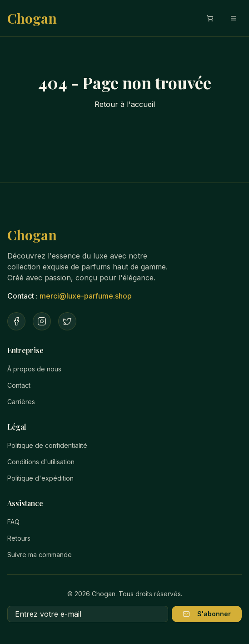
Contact (19, 385)
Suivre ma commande (40, 555)
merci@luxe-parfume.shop (86, 296)
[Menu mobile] (234, 18)
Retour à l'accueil (125, 104)
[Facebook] (16, 321)
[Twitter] (67, 321)
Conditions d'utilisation (41, 462)
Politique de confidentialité (47, 445)
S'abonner (207, 614)
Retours (19, 538)
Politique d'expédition (40, 478)
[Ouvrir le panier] (210, 18)
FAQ (13, 522)
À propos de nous (34, 369)
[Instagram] (42, 321)
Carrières (21, 402)
